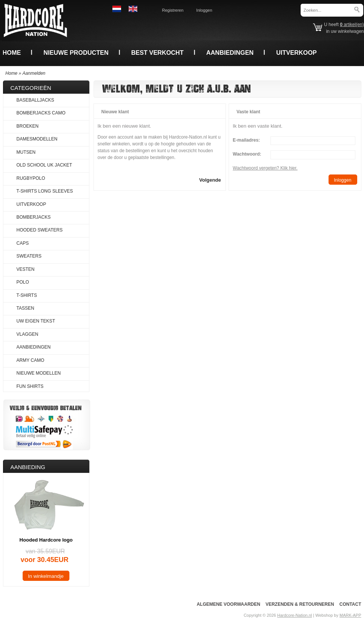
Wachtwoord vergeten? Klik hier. (265, 168)
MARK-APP (350, 615)
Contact (350, 604)
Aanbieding (28, 467)
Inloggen (204, 10)
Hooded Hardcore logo (46, 540)
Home (12, 52)
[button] (210, 180)
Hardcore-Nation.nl (295, 615)
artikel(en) (352, 25)
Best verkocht (157, 52)
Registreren (173, 10)
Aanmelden (34, 73)
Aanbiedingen (230, 52)
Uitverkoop (296, 52)
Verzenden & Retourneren (300, 604)
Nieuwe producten (76, 52)
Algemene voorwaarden (228, 604)
